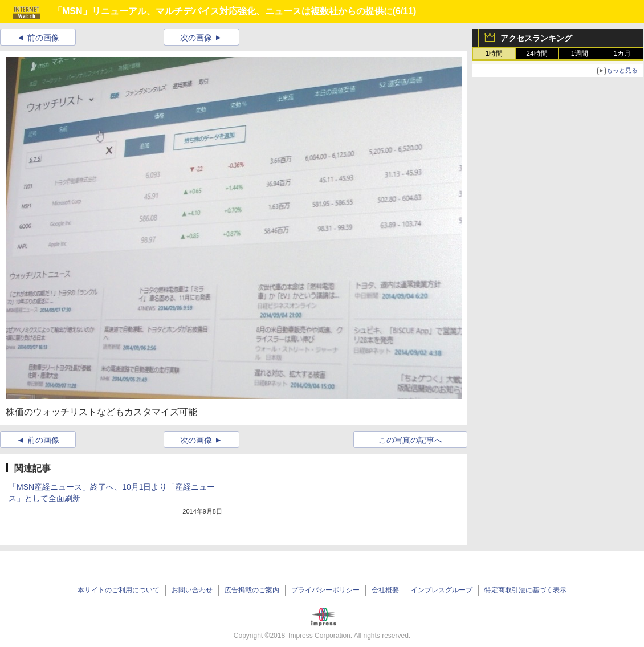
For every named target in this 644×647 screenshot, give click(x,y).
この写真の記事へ (410, 440)
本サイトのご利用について (119, 590)
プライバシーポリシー (325, 590)
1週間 (580, 54)
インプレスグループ (442, 590)
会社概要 (385, 590)
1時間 (494, 54)
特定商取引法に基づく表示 (525, 590)
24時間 (537, 54)
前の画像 (43, 38)
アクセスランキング (536, 38)
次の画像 (196, 38)
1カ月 (623, 54)
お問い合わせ (192, 590)
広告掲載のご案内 (252, 590)
